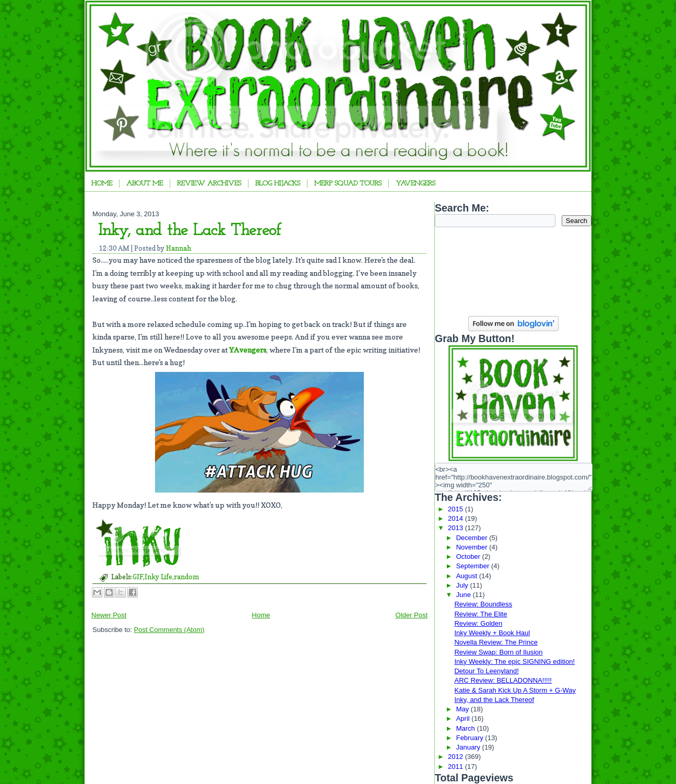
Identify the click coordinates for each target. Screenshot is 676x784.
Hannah (179, 248)
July (463, 585)
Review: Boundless (483, 604)
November (473, 547)
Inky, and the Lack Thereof (190, 231)
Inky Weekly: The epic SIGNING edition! (514, 662)
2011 (456, 767)
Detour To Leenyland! (486, 671)
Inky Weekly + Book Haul (492, 633)
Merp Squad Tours (348, 184)
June (465, 595)
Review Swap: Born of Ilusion (498, 652)
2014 (456, 518)
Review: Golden (478, 623)
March (467, 728)
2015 (456, 509)
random (186, 577)
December (473, 538)
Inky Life (158, 577)
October (469, 557)
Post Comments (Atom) (169, 630)
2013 (456, 528)
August (468, 576)
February (471, 738)
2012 (456, 757)
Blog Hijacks (278, 184)
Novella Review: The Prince (496, 642)
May (464, 709)
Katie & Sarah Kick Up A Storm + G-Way (515, 690)
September (474, 566)
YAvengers (416, 184)
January (469, 747)
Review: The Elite (481, 614)
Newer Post (109, 615)
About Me (145, 184)
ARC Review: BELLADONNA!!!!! (503, 680)
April (464, 718)
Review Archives (209, 184)
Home (102, 184)
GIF (138, 577)
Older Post (412, 615)
